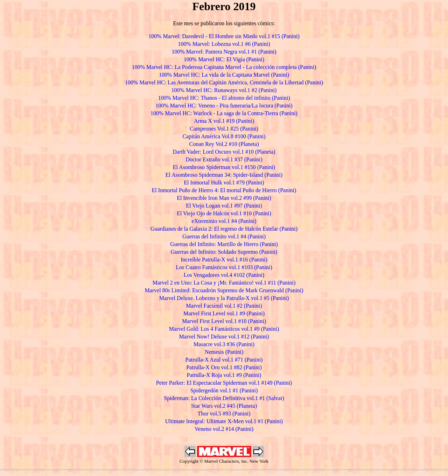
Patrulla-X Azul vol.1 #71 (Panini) (224, 360)
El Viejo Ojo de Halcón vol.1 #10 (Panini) (224, 213)
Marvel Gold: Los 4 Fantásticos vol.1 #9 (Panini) (224, 329)
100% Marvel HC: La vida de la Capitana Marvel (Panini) (224, 75)
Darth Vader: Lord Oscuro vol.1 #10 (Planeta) (224, 152)
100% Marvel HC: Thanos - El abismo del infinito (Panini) (224, 98)
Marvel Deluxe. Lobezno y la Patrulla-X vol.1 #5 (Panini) (224, 298)
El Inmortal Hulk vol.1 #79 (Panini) (224, 183)
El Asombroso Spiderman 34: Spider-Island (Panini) (224, 175)
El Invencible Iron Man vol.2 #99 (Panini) (224, 198)
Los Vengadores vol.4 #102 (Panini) (224, 275)
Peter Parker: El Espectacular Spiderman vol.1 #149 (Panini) (224, 383)
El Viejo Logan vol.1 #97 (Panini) (224, 206)
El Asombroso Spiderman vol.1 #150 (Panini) (224, 167)
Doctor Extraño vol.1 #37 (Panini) (224, 159)
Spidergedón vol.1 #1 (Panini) (224, 390)
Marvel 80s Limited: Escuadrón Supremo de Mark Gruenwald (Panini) (224, 290)
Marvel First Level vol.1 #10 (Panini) (224, 321)
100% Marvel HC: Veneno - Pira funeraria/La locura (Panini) (224, 106)
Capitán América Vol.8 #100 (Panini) (224, 136)
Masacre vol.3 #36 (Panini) (224, 344)
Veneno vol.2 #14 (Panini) (224, 429)
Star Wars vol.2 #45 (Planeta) (224, 406)
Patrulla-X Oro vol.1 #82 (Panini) (224, 367)
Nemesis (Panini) (224, 352)
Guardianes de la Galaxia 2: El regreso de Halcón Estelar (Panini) (224, 229)
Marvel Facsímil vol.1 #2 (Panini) (224, 306)
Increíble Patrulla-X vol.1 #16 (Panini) (224, 260)
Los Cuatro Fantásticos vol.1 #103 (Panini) (224, 267)
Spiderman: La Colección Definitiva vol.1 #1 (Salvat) (224, 398)
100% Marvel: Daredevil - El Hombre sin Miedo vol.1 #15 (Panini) (224, 36)
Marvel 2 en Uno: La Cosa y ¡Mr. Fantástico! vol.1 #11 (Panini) (224, 283)
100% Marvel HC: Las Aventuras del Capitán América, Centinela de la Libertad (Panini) (224, 82)
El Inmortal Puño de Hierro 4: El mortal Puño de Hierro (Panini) (224, 190)
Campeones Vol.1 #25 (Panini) (224, 129)
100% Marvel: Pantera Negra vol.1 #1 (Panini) (224, 52)
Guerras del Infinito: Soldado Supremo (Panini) (224, 252)
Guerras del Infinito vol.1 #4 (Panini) (224, 236)
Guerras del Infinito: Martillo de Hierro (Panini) (224, 244)
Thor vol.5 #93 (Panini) (224, 414)
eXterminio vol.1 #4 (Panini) (224, 221)
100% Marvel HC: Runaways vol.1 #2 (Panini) (224, 90)
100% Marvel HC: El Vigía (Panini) (224, 59)
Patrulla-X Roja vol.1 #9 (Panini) (224, 375)
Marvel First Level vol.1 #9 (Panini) (224, 313)
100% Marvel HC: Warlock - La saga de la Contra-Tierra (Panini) (224, 113)
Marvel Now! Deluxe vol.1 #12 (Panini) (224, 337)
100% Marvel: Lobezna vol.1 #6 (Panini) (224, 44)
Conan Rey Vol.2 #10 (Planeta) (224, 144)
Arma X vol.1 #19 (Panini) (224, 121)
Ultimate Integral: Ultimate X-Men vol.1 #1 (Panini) (224, 421)
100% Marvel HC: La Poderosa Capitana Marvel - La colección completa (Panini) (224, 67)
